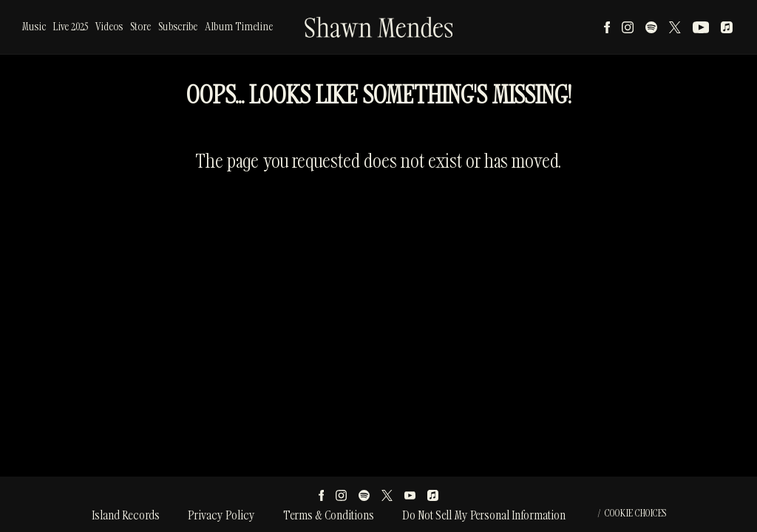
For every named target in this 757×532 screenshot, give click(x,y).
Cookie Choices (635, 514)
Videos (109, 27)
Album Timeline (239, 27)
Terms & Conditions (329, 516)
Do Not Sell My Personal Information (484, 516)
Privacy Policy (221, 516)
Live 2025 (71, 27)
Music (34, 27)
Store (140, 27)
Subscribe (178, 27)
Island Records (126, 516)
